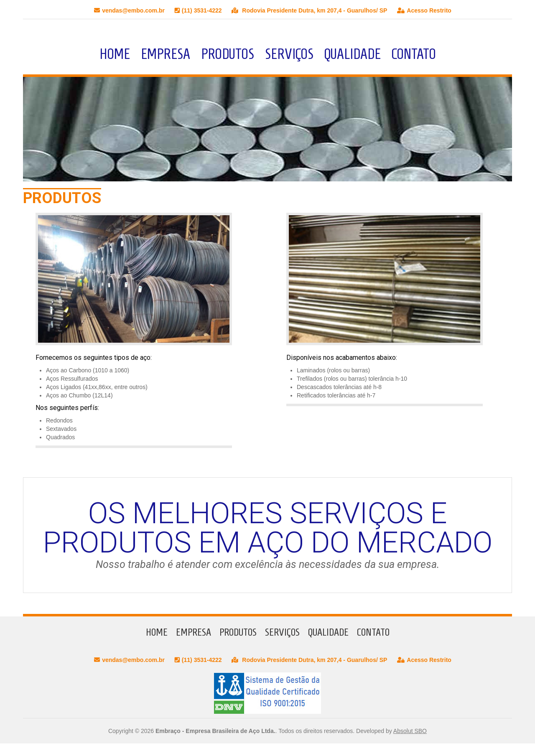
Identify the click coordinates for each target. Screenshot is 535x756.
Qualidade (353, 54)
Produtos (228, 54)
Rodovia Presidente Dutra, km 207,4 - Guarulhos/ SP (309, 10)
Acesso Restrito (424, 10)
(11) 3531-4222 (198, 10)
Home (115, 54)
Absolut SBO (410, 731)
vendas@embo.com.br (129, 10)
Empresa (166, 54)
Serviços (289, 54)
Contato (414, 54)
